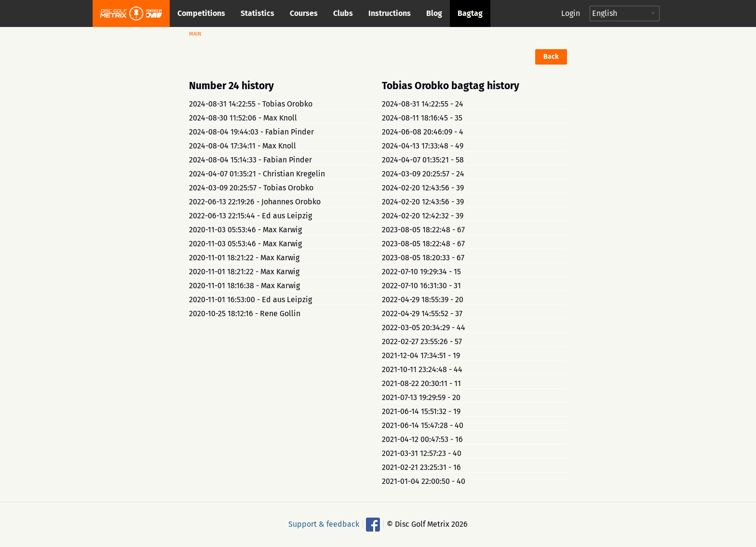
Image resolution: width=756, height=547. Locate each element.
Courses (304, 13)
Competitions (201, 13)
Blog (434, 13)
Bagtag (470, 13)
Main (195, 34)
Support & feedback (324, 524)
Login (571, 13)
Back (551, 57)
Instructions (390, 13)
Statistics (257, 13)
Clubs (343, 13)
